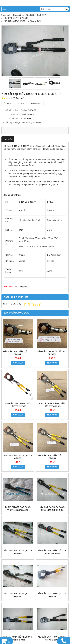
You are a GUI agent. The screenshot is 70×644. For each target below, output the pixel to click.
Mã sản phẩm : (12, 110)
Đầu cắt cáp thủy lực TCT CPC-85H (18, 353)
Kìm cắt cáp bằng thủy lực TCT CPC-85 (52, 405)
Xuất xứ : (15, 114)
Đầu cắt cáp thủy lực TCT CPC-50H (52, 353)
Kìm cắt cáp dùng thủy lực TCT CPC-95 (18, 405)
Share (8, 103)
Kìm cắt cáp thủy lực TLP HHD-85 (52, 595)
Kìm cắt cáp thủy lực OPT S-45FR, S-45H (18, 638)
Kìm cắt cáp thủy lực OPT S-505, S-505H (52, 638)
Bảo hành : (14, 118)
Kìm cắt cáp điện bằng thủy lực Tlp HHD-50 (52, 509)
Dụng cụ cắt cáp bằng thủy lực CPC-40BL (18, 509)
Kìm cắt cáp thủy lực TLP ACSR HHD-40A (52, 552)
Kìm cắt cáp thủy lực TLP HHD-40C (18, 595)
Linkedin (36, 103)
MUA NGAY (18, 363)
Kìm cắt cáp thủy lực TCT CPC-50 (52, 457)
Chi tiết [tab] (8, 139)
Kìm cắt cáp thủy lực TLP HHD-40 (18, 552)
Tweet (21, 103)
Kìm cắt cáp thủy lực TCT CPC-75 (18, 457)
